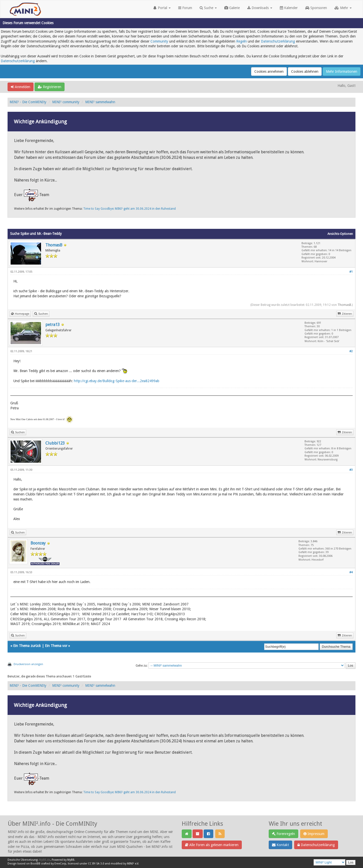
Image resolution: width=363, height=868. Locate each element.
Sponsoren (316, 8)
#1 (351, 272)
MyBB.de (45, 860)
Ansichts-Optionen (340, 234)
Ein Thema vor (56, 646)
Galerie (232, 8)
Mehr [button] (343, 8)
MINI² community (66, 102)
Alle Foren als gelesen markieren (212, 845)
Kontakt (280, 845)
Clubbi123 (55, 443)
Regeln (241, 41)
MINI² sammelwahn (100, 102)
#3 (351, 470)
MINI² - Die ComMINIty (28, 102)
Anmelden (21, 87)
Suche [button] (208, 8)
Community (159, 41)
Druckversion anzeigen (28, 664)
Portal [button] (162, 8)
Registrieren (50, 87)
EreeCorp (60, 864)
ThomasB (54, 245)
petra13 (53, 325)
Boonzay (38, 543)
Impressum (314, 834)
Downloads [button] (260, 8)
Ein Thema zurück (27, 646)
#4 (351, 572)
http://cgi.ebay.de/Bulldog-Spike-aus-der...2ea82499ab (117, 381)
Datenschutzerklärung (278, 41)
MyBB (71, 860)
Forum (185, 8)
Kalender (289, 8)
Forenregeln (283, 834)
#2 (351, 351)
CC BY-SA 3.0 (96, 864)
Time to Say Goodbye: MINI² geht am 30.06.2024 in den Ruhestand (129, 209)
